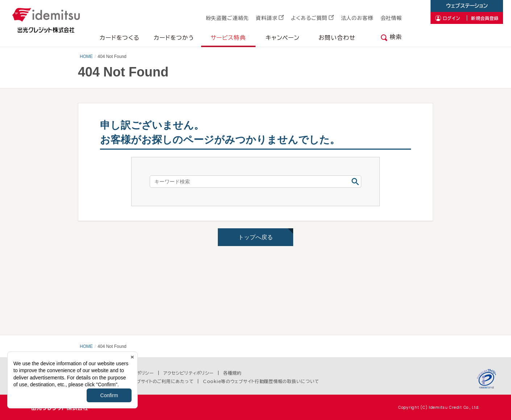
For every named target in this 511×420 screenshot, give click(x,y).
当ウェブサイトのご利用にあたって (159, 381)
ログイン (452, 18)
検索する (355, 182)
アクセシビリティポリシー (189, 373)
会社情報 (391, 18)
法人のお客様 (357, 18)
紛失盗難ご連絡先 (227, 18)
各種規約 (232, 373)
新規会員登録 (485, 18)
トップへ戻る (256, 237)
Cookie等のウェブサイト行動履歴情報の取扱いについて (261, 381)
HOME (86, 57)
